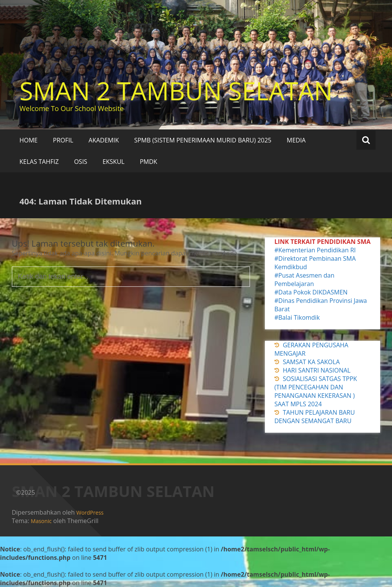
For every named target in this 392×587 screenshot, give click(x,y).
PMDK (148, 162)
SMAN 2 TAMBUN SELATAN (176, 91)
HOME (29, 140)
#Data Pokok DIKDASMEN (311, 292)
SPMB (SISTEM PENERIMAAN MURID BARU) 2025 (203, 140)
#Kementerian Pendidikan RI (315, 250)
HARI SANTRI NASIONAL (317, 370)
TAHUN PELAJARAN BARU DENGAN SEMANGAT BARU (315, 417)
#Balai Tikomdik (297, 317)
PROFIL (63, 140)
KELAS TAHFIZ (39, 162)
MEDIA (296, 140)
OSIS (80, 162)
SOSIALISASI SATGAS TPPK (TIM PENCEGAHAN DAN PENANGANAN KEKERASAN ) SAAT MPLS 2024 (316, 391)
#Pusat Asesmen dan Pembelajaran (305, 280)
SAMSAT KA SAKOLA (311, 362)
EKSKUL (114, 162)
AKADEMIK (104, 140)
